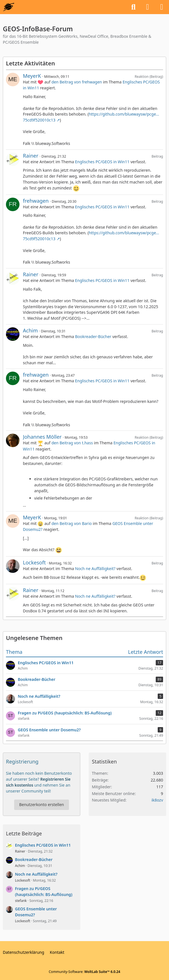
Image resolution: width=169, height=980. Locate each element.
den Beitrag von (77, 82)
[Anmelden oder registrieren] (148, 7)
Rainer (31, 156)
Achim (30, 330)
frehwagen (36, 201)
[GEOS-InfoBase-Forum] (9, 7)
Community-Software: (85, 972)
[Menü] (162, 7)
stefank (21, 901)
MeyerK (32, 76)
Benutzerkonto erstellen (42, 804)
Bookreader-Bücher (93, 336)
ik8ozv (157, 800)
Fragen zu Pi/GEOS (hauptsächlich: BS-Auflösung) (44, 891)
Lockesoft (34, 562)
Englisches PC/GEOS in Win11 (102, 162)
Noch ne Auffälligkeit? (95, 569)
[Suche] (133, 7)
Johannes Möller (42, 437)
